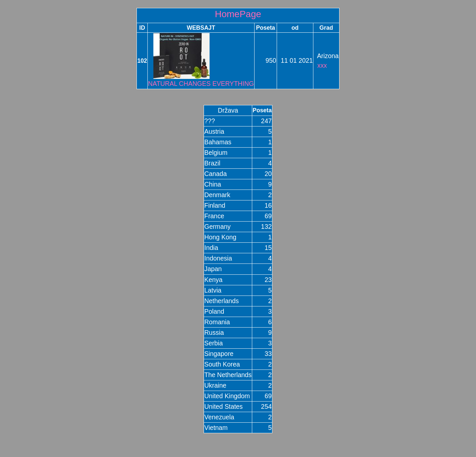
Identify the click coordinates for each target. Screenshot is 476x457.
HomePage (238, 14)
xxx (322, 65)
